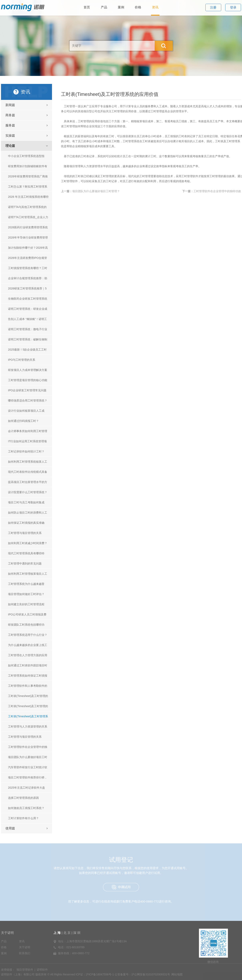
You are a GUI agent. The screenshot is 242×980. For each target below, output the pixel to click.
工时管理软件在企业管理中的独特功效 (28, 749)
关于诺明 (7, 933)
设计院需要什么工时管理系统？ (28, 492)
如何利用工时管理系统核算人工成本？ (28, 463)
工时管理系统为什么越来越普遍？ (26, 586)
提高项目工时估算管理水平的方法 (28, 484)
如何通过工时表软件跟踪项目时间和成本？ (28, 667)
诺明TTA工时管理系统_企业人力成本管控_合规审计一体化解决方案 (28, 219)
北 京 (67, 933)
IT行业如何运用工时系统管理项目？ (27, 443)
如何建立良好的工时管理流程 (26, 604)
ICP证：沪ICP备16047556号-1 (95, 974)
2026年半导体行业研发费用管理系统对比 (28, 239)
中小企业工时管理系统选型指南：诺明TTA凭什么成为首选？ (27, 158)
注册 (213, 5)
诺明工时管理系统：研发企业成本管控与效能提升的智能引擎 (28, 311)
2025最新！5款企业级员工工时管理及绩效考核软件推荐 (27, 351)
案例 (4, 953)
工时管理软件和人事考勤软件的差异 (28, 687)
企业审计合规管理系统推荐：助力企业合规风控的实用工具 (28, 280)
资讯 (22, 941)
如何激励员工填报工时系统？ (26, 808)
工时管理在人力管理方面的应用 (28, 655)
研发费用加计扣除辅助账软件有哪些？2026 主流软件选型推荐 (28, 168)
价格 (4, 947)
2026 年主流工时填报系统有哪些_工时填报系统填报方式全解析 (28, 198)
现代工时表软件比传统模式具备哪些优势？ (28, 474)
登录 (233, 5)
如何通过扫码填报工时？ (23, 421)
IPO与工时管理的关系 (22, 360)
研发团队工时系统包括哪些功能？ (26, 626)
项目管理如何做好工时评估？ (26, 594)
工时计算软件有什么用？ (23, 818)
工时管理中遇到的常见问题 (25, 564)
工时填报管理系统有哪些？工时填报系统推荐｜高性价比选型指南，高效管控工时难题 (28, 270)
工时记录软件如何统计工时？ (26, 451)
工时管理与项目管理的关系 (25, 533)
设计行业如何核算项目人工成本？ (26, 412)
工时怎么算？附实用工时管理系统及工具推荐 (28, 188)
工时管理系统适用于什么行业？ (28, 635)
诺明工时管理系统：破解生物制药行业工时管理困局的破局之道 (28, 341)
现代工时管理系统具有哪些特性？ (26, 555)
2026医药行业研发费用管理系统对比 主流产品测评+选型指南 (28, 229)
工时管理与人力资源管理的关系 (28, 727)
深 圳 (77, 933)
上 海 (57, 933)
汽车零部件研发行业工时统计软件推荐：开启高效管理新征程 (28, 769)
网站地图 (177, 974)
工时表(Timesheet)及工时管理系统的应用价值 (28, 718)
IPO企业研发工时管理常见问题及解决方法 (27, 392)
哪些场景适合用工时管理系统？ (28, 401)
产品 (4, 941)
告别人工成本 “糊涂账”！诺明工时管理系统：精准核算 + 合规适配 (28, 321)
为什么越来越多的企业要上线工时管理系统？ (28, 647)
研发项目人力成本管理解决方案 (28, 370)
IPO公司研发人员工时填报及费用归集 (27, 616)
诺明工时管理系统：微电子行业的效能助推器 (28, 331)
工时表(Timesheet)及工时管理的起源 (28, 698)
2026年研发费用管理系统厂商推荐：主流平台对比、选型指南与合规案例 (28, 178)
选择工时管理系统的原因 (23, 798)
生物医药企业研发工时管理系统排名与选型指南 (28, 300)
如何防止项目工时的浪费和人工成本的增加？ (28, 514)
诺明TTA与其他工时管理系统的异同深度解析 (27, 209)
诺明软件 (42, 970)
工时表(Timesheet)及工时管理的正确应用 (28, 708)
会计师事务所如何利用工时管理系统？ (28, 433)
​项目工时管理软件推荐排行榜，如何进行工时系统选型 (28, 779)
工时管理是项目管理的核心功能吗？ (28, 382)
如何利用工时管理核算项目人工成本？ (28, 575)
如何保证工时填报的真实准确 (26, 523)
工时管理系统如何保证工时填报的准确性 (28, 677)
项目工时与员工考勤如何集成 (26, 502)
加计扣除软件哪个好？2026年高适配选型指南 (28, 249)
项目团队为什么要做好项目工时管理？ (28, 759)
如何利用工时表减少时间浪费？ (28, 543)
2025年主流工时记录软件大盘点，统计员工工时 (26, 789)
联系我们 (25, 953)
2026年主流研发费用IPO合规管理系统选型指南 (27, 260)
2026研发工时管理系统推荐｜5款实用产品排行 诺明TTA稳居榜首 (28, 290)
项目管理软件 (25, 970)
